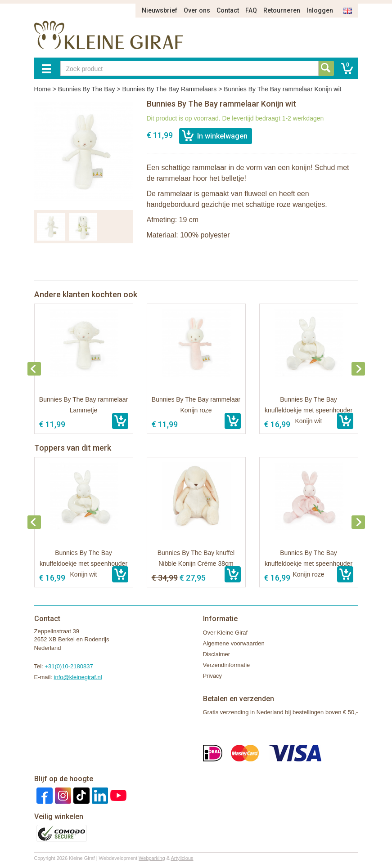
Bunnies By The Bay (87, 89)
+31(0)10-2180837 (69, 666)
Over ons (197, 10)
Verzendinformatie (227, 665)
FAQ (251, 10)
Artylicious (182, 858)
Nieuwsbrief (160, 10)
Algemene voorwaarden (234, 643)
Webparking (152, 858)
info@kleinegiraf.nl (78, 677)
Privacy (213, 676)
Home (43, 89)
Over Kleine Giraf (225, 633)
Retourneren (282, 10)
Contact (228, 10)
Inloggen (320, 10)
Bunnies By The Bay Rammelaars (169, 89)
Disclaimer (217, 654)
